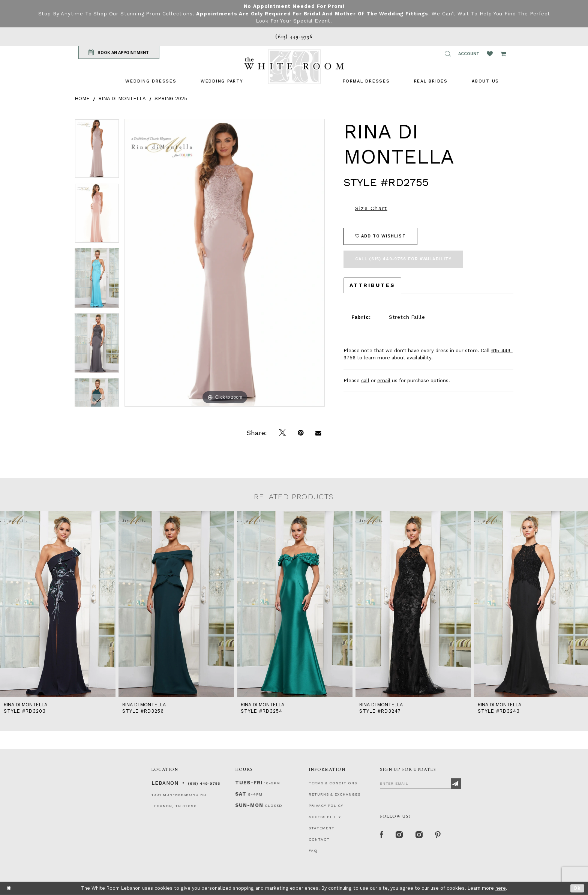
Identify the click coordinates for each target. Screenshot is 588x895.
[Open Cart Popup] (503, 54)
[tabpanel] (97, 151)
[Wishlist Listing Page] (490, 54)
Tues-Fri (249, 783)
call (365, 381)
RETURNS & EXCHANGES (334, 794)
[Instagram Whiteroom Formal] (400, 835)
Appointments (217, 14)
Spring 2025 (171, 98)
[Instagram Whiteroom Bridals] (419, 835)
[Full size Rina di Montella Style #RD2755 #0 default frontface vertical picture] (225, 263)
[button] (448, 54)
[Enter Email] (421, 783)
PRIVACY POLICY (326, 806)
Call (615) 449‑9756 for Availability (403, 259)
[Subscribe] (456, 784)
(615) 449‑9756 (204, 783)
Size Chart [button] (371, 208)
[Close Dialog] (9, 888)
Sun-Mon (249, 805)
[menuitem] (151, 81)
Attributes (372, 285)
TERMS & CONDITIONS (333, 783)
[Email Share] (318, 433)
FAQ (313, 851)
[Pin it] (301, 433)
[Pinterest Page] (438, 835)
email (384, 381)
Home (82, 98)
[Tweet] (282, 433)
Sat (241, 794)
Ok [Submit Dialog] (577, 888)
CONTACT (319, 839)
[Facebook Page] (382, 835)
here (501, 888)
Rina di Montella (122, 98)
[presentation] (58, 604)
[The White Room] (294, 67)
